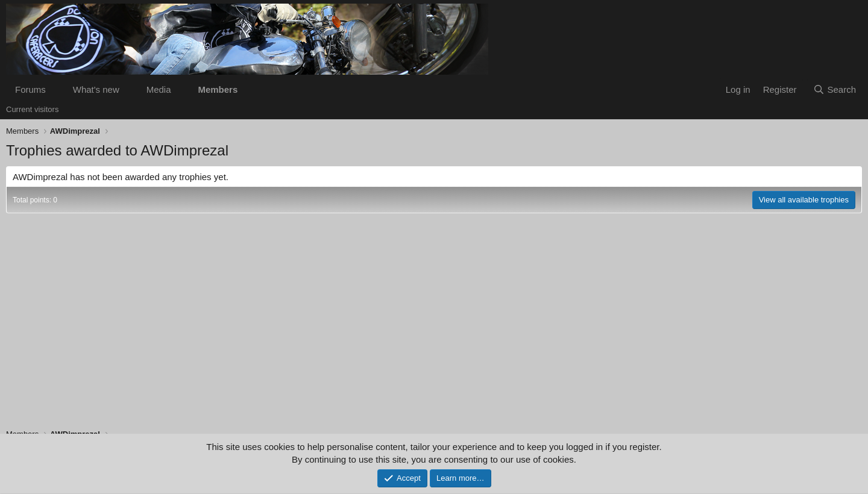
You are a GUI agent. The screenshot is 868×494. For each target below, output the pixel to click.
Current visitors (32, 109)
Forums (30, 89)
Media (159, 89)
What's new (96, 89)
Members (218, 89)
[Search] (835, 89)
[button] (55, 89)
